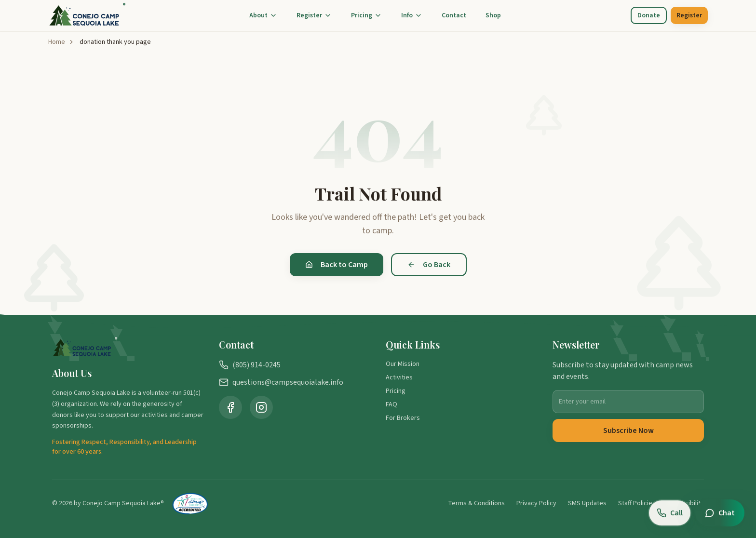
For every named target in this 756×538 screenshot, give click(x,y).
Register (314, 15)
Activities (399, 377)
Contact (454, 15)
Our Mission (403, 364)
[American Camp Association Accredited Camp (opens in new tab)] (190, 503)
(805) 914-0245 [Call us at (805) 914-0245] (250, 365)
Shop (493, 15)
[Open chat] (720, 513)
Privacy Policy (536, 503)
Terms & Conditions (476, 503)
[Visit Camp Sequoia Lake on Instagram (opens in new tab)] (261, 407)
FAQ (391, 404)
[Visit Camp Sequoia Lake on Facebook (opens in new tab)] (230, 407)
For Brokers (403, 418)
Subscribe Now (628, 430)
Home (57, 42)
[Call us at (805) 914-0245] (670, 513)
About (263, 15)
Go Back (429, 265)
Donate (649, 15)
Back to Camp (337, 265)
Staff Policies (637, 503)
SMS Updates (587, 503)
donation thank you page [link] (115, 42)
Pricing (366, 15)
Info (412, 15)
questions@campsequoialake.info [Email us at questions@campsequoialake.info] (281, 382)
